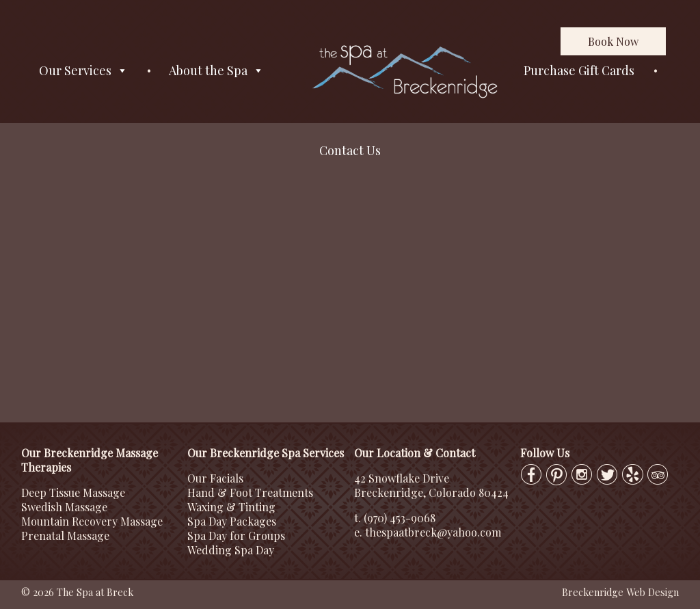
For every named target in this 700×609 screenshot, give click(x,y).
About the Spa (216, 71)
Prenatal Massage (65, 536)
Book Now (613, 41)
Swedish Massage (64, 507)
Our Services (83, 71)
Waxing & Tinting (231, 507)
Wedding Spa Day (231, 550)
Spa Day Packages (232, 521)
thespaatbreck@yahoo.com (433, 532)
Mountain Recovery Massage (92, 521)
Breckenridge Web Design (620, 592)
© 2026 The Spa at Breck (77, 592)
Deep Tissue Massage (73, 492)
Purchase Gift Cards (579, 70)
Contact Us (350, 150)
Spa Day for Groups (236, 536)
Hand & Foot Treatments (250, 492)
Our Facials (215, 478)
